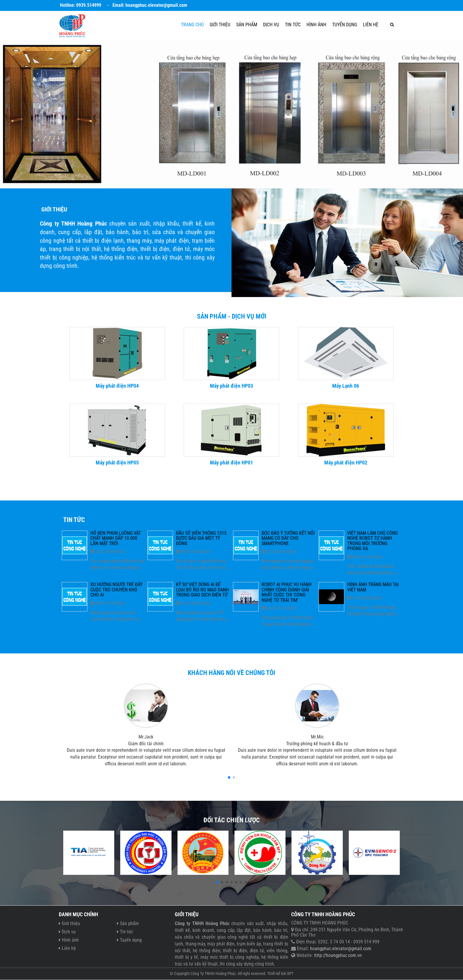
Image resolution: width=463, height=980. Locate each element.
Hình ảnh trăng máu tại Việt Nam (373, 587)
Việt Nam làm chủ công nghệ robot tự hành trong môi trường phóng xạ (372, 541)
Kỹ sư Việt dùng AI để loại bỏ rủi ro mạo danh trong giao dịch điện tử (202, 590)
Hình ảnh (316, 25)
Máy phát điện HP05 (117, 463)
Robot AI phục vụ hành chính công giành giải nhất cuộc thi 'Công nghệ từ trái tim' (287, 592)
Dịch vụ (271, 25)
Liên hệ (371, 25)
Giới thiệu (220, 25)
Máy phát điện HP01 (231, 463)
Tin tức (293, 25)
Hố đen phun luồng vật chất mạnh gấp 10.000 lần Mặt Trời (116, 538)
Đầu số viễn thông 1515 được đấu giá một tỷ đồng (201, 538)
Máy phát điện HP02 (346, 463)
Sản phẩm (247, 25)
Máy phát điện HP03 (231, 386)
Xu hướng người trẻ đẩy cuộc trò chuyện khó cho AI (116, 590)
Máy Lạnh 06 (346, 386)
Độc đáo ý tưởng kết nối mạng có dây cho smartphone (288, 538)
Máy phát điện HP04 (117, 386)
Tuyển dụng (345, 25)
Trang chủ (192, 25)
